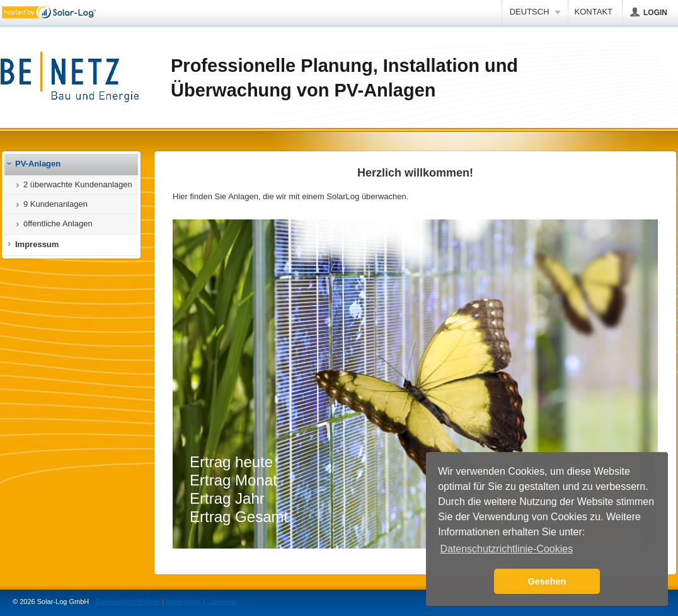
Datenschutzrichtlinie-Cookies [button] (506, 549)
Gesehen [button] (547, 581)
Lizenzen (222, 601)
